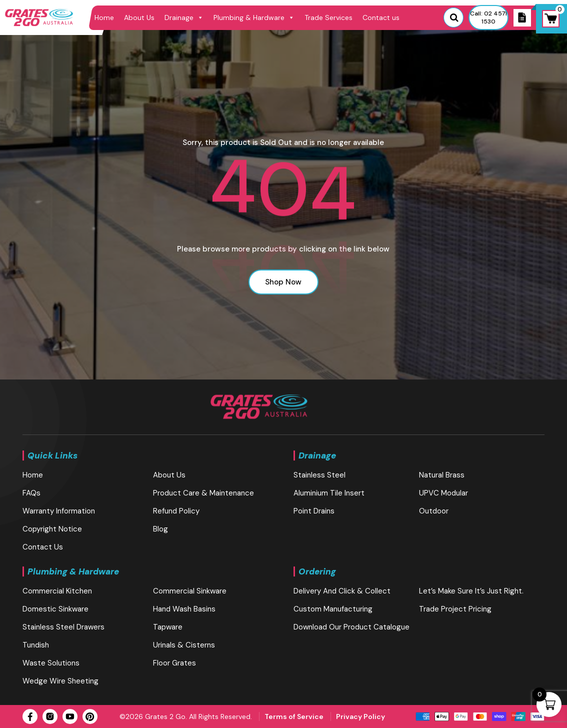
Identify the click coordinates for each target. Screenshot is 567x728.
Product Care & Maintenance (203, 493)
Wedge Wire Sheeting (60, 681)
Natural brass (442, 475)
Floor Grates (174, 663)
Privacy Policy (360, 716)
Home (104, 17)
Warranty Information (59, 511)
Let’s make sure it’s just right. (471, 591)
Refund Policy (176, 511)
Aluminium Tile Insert (329, 493)
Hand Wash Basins (184, 609)
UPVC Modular (443, 493)
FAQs (31, 493)
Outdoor (434, 511)
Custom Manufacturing (333, 609)
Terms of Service (294, 716)
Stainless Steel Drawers (63, 627)
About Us (139, 17)
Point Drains (314, 511)
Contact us (381, 17)
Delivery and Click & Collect (342, 591)
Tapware (168, 627)
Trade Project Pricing (455, 609)
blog (160, 529)
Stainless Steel (319, 475)
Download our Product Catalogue (351, 627)
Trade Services (328, 17)
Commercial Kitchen (57, 591)
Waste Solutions (51, 663)
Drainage (184, 17)
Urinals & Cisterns (184, 645)
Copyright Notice (52, 529)
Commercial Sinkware (190, 591)
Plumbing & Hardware (254, 17)
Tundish (36, 645)
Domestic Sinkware (55, 609)
